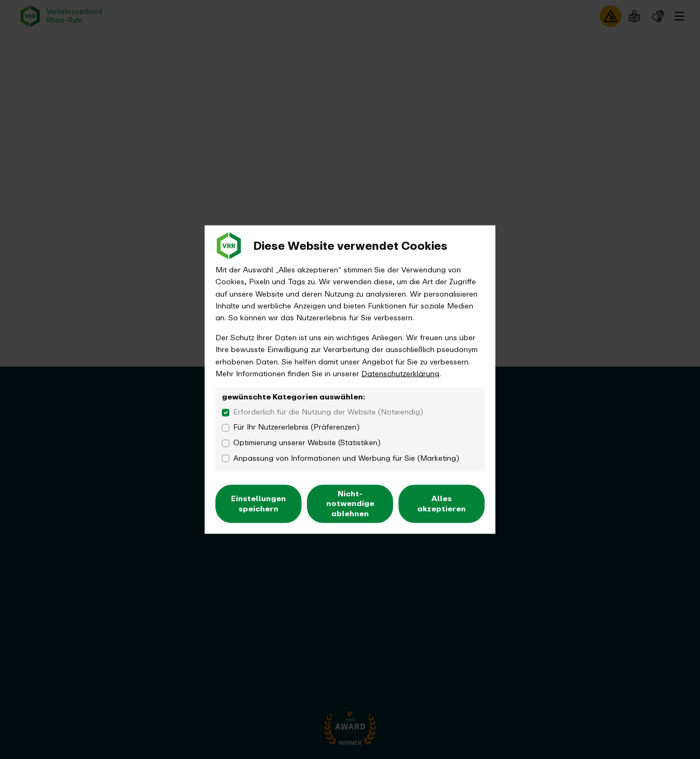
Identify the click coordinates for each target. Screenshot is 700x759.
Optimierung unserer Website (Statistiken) (307, 443)
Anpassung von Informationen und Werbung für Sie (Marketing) (346, 458)
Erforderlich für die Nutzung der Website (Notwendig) (328, 412)
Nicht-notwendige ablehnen (350, 504)
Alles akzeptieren (442, 504)
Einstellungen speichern (258, 504)
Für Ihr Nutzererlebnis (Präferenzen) (296, 427)
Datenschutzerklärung (400, 373)
